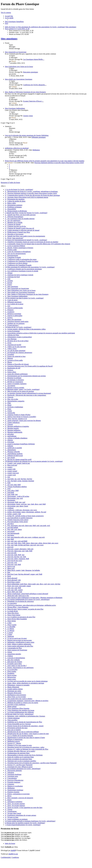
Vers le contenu (6, 13)
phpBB (13, 850)
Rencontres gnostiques (31, 72)
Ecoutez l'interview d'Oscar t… (33, 101)
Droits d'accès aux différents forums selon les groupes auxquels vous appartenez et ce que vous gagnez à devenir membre (45, 161)
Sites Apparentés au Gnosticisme (16, 52)
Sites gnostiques (9, 39)
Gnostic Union (28, 116)
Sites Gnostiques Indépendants (15, 108)
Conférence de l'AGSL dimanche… (35, 85)
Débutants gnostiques (39, 137)
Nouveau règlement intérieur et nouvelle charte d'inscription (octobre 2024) (59, 163)
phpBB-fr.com (13, 854)
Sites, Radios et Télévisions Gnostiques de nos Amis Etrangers (25, 92)
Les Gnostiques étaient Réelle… (34, 59)
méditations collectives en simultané (17, 148)
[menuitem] (9, 16)
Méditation (36, 150)
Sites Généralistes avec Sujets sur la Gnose (19, 67)
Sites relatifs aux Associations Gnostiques (19, 79)
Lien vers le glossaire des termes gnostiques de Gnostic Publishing (27, 135)
